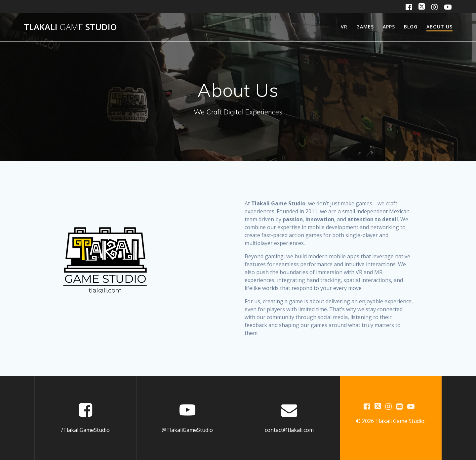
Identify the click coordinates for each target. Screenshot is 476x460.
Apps (389, 27)
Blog (411, 27)
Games (365, 27)
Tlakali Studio (70, 27)
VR (344, 27)
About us (439, 27)
